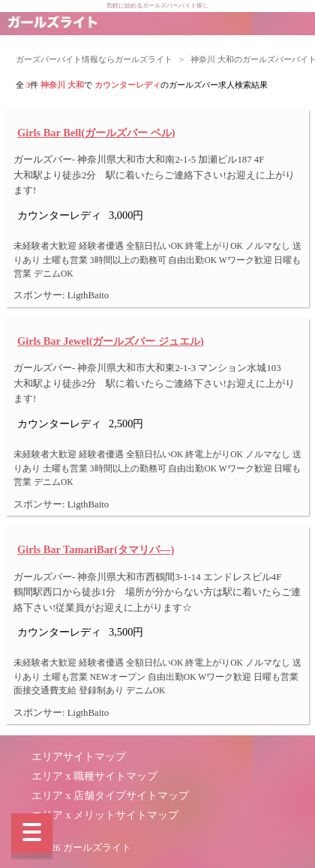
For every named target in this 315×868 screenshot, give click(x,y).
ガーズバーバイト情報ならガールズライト (94, 59)
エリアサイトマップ (79, 757)
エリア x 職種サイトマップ (94, 776)
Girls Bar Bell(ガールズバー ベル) (96, 133)
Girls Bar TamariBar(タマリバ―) (96, 549)
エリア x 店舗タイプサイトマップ (110, 796)
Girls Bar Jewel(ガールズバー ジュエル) (111, 341)
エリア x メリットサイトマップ (105, 815)
